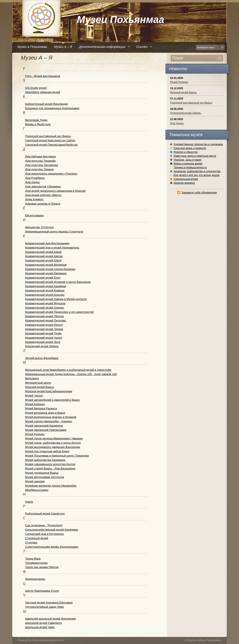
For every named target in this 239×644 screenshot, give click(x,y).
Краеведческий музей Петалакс (46, 320)
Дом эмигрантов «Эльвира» (43, 186)
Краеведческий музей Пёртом (44, 316)
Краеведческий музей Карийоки (46, 286)
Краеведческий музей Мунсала (45, 303)
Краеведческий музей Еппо (43, 278)
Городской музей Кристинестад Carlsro (50, 140)
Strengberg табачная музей (43, 92)
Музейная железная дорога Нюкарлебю (51, 486)
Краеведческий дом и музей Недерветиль (52, 248)
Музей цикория (35, 481)
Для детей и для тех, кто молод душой (197, 175)
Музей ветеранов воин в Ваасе (45, 413)
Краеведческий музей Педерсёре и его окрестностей (59, 312)
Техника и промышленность (190, 167)
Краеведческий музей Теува (43, 333)
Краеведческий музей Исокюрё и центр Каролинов (58, 282)
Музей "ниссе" (34, 396)
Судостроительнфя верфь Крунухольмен (52, 547)
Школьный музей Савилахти (43, 623)
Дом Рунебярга (35, 178)
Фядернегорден (35, 579)
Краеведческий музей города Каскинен (50, 269)
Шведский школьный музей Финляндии (50, 619)
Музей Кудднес (179, 82)
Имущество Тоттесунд (39, 227)
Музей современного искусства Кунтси (50, 464)
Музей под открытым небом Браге (47, 451)
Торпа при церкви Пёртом (42, 567)
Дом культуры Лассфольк (42, 165)
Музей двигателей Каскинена (44, 426)
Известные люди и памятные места (195, 156)
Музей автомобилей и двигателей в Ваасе (52, 400)
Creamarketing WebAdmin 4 (48, 640)
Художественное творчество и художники (198, 144)
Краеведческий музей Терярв (44, 329)
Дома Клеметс (34, 199)
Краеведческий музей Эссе (43, 342)
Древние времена (184, 183)
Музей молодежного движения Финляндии (53, 447)
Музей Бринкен (35, 404)
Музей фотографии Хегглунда (45, 477)
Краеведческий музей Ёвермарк (46, 273)
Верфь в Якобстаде (38, 124)
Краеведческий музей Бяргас (44, 256)
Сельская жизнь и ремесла (190, 148)
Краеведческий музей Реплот (44, 325)
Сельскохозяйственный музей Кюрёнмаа (52, 530)
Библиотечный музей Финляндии (46, 104)
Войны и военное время (188, 164)
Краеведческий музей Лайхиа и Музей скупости (56, 299)
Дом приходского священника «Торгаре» (51, 174)
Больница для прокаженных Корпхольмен (52, 108)
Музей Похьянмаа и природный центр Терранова (57, 456)
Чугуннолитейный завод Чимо (44, 607)
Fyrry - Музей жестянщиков (43, 76)
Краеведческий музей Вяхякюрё (46, 265)
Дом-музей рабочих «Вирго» (43, 195)
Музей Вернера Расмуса (41, 408)
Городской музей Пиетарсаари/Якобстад (51, 145)
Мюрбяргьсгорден (37, 490)
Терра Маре (33, 559)
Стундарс (31, 542)
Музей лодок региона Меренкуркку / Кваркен (54, 438)
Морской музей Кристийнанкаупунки (49, 391)
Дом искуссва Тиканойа (40, 161)
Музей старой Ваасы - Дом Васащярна (50, 468)
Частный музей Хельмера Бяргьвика (49, 603)
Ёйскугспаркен (34, 215)
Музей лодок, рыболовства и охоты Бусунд (53, 443)
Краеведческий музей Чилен (44, 338)
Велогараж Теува (36, 120)
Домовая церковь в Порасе (43, 204)
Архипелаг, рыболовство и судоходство (197, 171)
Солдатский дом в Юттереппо (44, 534)
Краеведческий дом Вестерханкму (47, 243)
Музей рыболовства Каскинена (45, 460)
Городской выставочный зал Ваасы (191, 103)
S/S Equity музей (36, 88)
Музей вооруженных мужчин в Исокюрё (51, 417)
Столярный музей (37, 538)
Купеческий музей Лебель (186, 113)
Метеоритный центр (38, 383)
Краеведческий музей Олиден (45, 308)
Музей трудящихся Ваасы (42, 473)
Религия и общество (186, 152)
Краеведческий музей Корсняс (45, 295)
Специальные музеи (186, 179)
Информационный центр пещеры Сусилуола (54, 232)
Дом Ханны (177, 123)
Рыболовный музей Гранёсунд (45, 514)
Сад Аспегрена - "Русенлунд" (44, 525)
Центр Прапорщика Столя (42, 591)
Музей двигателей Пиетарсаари (46, 430)
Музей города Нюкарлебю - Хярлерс (49, 421)
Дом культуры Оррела (39, 169)
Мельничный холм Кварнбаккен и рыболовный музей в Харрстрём (68, 370)
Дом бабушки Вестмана (40, 156)
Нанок (29, 502)
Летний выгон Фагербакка (42, 358)
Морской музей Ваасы (183, 92)
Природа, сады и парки (187, 160)
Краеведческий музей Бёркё (43, 252)
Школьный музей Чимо (40, 627)
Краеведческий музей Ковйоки (45, 290)
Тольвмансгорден (36, 563)
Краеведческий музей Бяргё (43, 260)
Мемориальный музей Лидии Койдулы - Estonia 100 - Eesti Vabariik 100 (71, 374)
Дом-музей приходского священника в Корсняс (55, 191)
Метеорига (32, 378)
